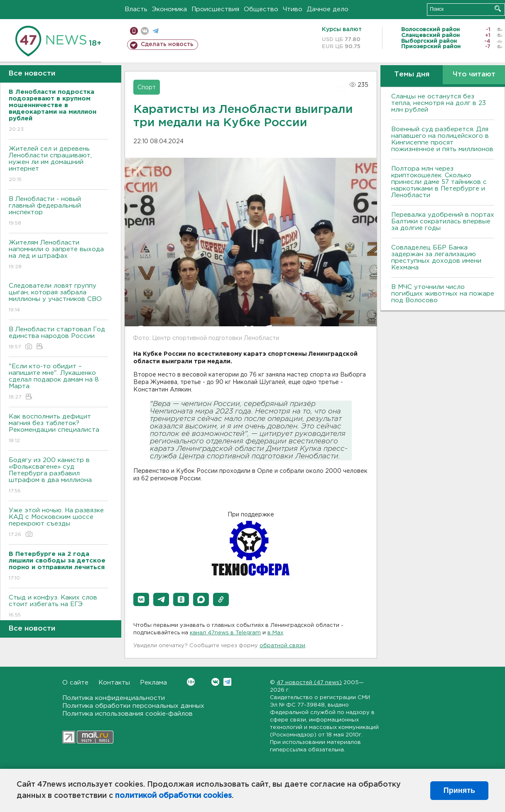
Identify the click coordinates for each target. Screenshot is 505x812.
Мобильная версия (134, 31)
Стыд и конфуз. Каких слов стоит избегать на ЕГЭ (58, 607)
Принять (459, 790)
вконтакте (145, 31)
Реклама (153, 683)
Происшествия (215, 9)
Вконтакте (191, 682)
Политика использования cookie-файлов (127, 714)
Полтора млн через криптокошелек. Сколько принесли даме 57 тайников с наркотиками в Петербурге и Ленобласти (439, 182)
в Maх (275, 633)
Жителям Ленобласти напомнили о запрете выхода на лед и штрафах (58, 255)
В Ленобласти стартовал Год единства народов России (58, 339)
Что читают (474, 75)
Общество (261, 9)
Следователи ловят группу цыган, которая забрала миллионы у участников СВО (58, 298)
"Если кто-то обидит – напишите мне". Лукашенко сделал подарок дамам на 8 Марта (58, 382)
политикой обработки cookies (173, 796)
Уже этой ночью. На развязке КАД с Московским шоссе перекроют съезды (58, 523)
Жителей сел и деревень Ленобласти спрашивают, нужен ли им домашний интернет (58, 165)
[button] (141, 599)
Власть (136, 9)
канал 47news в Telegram (225, 633)
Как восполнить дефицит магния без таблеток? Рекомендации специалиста (58, 429)
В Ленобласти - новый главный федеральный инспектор (58, 212)
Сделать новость (167, 44)
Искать (498, 9)
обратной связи (282, 646)
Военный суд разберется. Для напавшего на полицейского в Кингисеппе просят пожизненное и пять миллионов (442, 139)
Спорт (147, 88)
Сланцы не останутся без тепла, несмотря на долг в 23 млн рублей (439, 103)
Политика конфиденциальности (114, 698)
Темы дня (412, 75)
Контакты (114, 683)
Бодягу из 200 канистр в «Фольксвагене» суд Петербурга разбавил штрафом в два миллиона (58, 476)
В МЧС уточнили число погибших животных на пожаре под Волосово (443, 294)
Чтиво (293, 9)
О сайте (75, 683)
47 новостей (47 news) (309, 683)
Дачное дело (328, 9)
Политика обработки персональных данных (133, 706)
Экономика (169, 9)
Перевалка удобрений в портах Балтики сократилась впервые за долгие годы (443, 221)
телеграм (156, 31)
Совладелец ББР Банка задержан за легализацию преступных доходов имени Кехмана (436, 258)
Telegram (227, 682)
